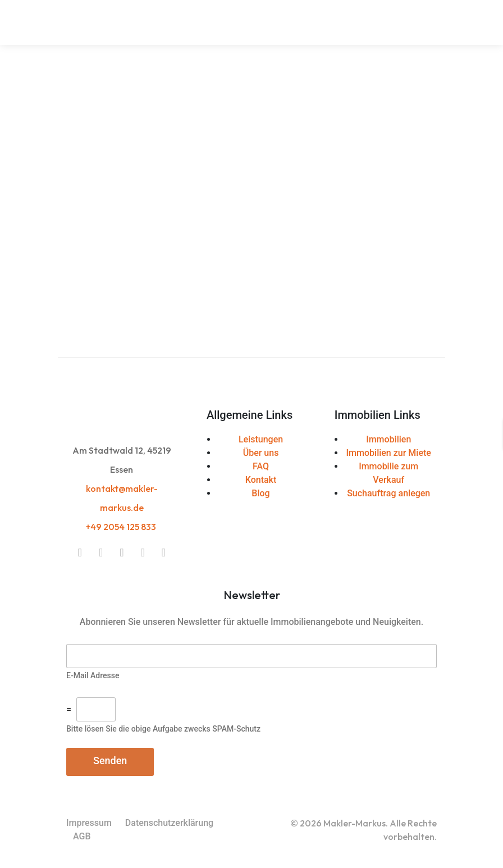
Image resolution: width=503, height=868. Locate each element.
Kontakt (261, 480)
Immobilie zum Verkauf (388, 473)
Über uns (261, 453)
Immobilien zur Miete (389, 453)
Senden (110, 760)
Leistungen (261, 439)
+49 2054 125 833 (122, 527)
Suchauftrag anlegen (388, 493)
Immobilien (388, 439)
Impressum (89, 823)
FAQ (261, 466)
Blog (260, 493)
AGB (82, 836)
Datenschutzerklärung (169, 823)
